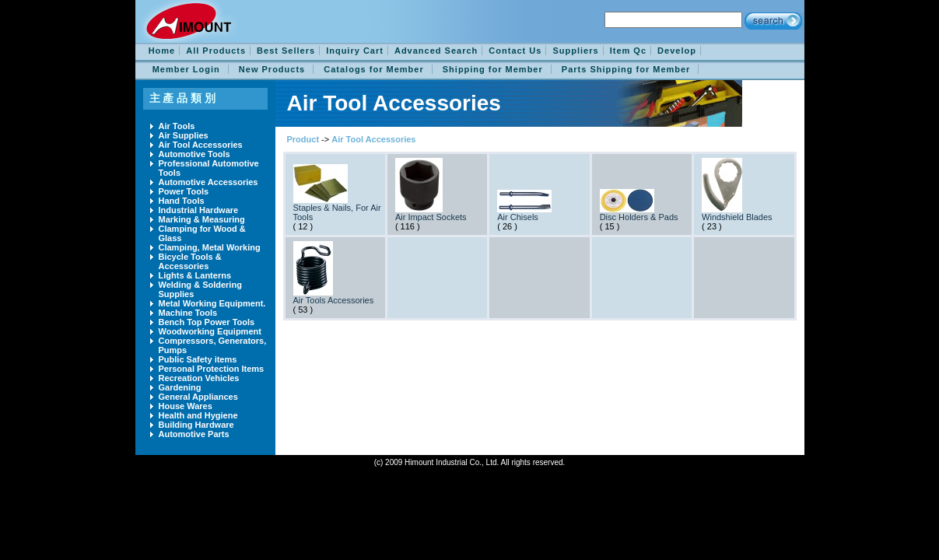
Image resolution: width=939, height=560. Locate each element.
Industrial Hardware (199, 210)
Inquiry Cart (355, 51)
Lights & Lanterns (195, 275)
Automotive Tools (194, 154)
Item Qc (628, 51)
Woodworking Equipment (210, 331)
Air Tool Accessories (201, 145)
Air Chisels (518, 217)
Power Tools (184, 191)
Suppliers (575, 51)
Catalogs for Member (373, 69)
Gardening (180, 387)
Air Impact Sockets (431, 217)
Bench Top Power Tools (207, 322)
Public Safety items (198, 359)
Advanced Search (436, 51)
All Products (216, 51)
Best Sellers (286, 51)
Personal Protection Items (212, 369)
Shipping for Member (493, 69)
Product (303, 139)
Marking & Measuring (202, 219)
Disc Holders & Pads (639, 217)
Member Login (186, 69)
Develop (677, 51)
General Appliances (198, 397)
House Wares (186, 406)
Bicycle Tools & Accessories (190, 261)
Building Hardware (196, 425)
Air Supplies (184, 135)
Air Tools (177, 126)
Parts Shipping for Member (626, 69)
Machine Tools (188, 313)
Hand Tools (182, 201)
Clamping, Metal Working (210, 247)
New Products (272, 69)
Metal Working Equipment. (212, 303)
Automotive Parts (194, 434)
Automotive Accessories (208, 182)
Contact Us (515, 51)
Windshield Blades (737, 217)
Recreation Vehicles (199, 378)
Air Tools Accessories (334, 300)
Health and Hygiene (198, 415)
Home (162, 51)
